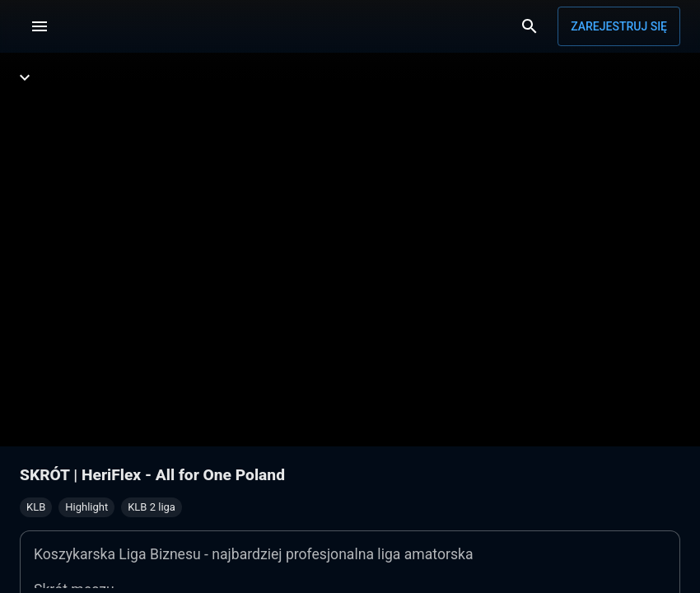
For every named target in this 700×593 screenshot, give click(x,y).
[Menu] (40, 26)
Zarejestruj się (619, 26)
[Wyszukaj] (530, 26)
